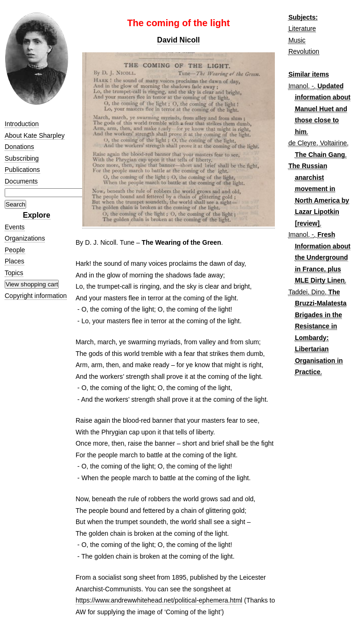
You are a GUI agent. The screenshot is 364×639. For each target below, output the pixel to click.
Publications (22, 170)
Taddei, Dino (307, 292)
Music (297, 40)
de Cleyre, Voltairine (318, 143)
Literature (302, 28)
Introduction (22, 124)
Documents (21, 181)
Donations (19, 147)
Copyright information (36, 296)
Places (14, 261)
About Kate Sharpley (35, 135)
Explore (37, 215)
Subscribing (22, 158)
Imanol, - (301, 86)
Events (15, 227)
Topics (14, 273)
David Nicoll (179, 40)
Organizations (25, 238)
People (15, 250)
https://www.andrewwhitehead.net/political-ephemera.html (159, 600)
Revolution (304, 51)
